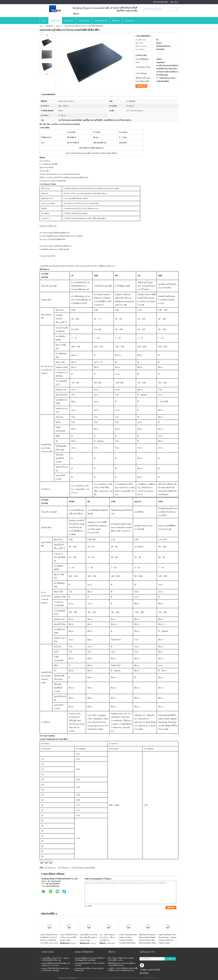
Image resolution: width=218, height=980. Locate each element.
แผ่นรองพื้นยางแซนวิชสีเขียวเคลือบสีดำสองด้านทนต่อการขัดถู (88, 937)
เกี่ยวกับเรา (69, 21)
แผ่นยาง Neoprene (84, 952)
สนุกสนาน (130, 21)
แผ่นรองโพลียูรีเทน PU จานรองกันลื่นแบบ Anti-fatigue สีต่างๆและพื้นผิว (90, 959)
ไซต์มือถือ (144, 973)
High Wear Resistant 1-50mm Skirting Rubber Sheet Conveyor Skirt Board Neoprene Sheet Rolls (148, 940)
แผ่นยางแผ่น (47, 952)
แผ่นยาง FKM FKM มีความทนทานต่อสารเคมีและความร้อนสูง (55, 969)
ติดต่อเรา (116, 21)
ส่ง (170, 959)
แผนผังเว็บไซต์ (154, 970)
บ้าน (44, 21)
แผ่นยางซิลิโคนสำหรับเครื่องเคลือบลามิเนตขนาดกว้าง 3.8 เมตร (56, 964)
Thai (175, 2)
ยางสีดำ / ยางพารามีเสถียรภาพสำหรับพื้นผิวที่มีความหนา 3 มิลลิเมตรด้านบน (123, 969)
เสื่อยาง (112, 952)
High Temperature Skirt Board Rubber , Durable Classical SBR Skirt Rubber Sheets (168, 939)
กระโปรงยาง (50, 868)
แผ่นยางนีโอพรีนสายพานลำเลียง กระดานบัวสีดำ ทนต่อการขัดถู (69, 937)
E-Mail (143, 970)
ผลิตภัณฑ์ (55, 21)
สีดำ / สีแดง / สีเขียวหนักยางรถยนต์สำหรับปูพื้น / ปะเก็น (121, 959)
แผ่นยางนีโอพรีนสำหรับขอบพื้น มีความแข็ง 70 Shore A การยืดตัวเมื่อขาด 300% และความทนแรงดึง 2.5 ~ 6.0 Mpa (49, 940)
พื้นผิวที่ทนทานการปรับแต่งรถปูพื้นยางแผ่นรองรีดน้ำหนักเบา (122, 964)
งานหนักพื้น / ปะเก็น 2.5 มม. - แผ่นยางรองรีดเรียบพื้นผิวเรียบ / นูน (55, 959)
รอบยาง (58, 26)
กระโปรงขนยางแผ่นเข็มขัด (83, 868)
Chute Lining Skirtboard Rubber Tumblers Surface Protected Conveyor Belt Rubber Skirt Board (128, 940)
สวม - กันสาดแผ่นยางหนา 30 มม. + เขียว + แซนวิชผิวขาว (107, 937)
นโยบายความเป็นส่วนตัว (67, 978)
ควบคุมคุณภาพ (101, 21)
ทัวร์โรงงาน (84, 21)
